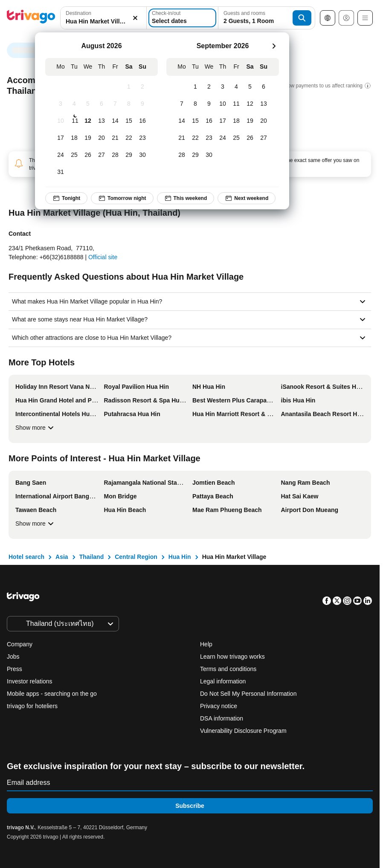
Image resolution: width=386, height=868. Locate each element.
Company (20, 644)
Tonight (66, 198)
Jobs (13, 657)
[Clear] (135, 18)
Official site (103, 257)
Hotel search (26, 557)
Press (15, 669)
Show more (36, 428)
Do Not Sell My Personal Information (249, 694)
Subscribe (190, 806)
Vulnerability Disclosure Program (243, 731)
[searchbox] (103, 22)
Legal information (223, 681)
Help (206, 644)
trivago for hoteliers (32, 706)
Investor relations (30, 681)
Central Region (136, 557)
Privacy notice (219, 706)
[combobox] (103, 18)
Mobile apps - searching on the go (52, 694)
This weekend (186, 198)
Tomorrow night (122, 198)
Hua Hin (180, 557)
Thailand (92, 557)
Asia (62, 557)
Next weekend (247, 198)
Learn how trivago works (232, 657)
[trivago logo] (31, 18)
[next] (274, 46)
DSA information (222, 718)
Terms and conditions (228, 669)
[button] (103, 18)
